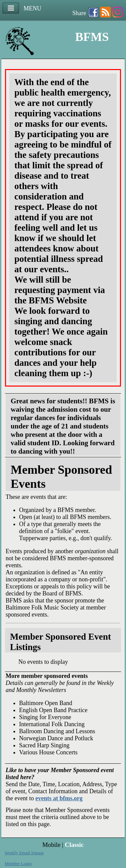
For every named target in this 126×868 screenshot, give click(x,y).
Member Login (18, 863)
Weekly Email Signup (24, 853)
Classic (74, 845)
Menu (11, 8)
